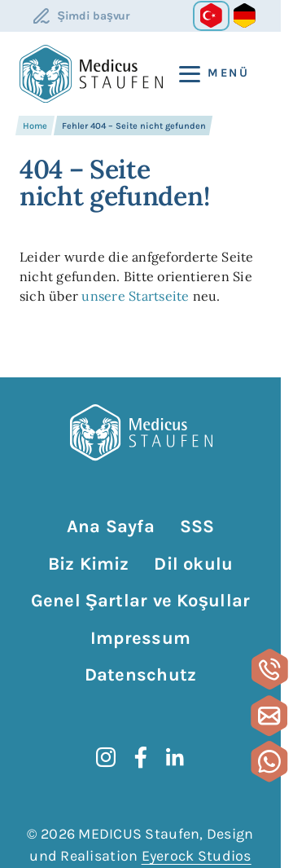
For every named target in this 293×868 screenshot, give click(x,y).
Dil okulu (193, 564)
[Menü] (208, 74)
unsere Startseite (135, 296)
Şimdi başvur (94, 16)
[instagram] (106, 757)
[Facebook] (141, 757)
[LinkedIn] (175, 757)
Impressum (140, 638)
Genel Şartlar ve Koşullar (140, 601)
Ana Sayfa (111, 527)
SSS (197, 527)
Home (35, 126)
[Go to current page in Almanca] (245, 16)
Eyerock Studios (197, 856)
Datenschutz (140, 675)
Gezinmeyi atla (17, 510)
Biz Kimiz (89, 564)
